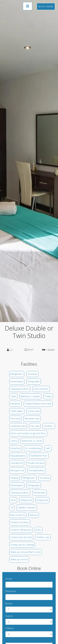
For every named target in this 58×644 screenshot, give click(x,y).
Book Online (46, 6)
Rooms (9, 604)
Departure (11, 591)
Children (10, 628)
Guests (9, 616)
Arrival (9, 579)
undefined (29, 610)
